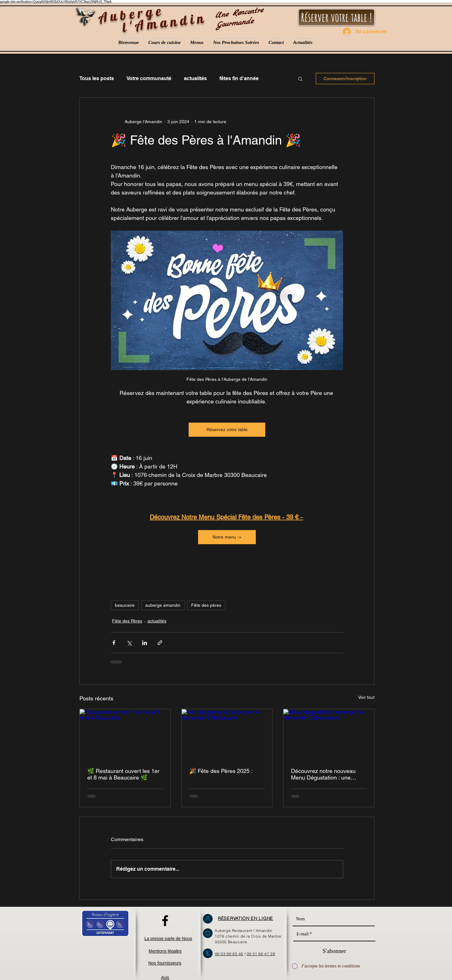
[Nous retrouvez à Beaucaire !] (208, 933)
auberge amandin (163, 605)
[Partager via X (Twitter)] (129, 643)
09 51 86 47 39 (261, 954)
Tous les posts (97, 78)
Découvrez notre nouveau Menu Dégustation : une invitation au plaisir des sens (326, 774)
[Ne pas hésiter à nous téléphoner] (208, 953)
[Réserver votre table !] (336, 17)
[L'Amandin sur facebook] (165, 921)
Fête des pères (206, 605)
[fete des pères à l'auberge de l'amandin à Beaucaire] (227, 735)
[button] (300, 79)
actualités (195, 78)
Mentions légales (165, 951)
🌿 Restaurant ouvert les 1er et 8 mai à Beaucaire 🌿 (123, 774)
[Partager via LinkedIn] (145, 643)
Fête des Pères (127, 621)
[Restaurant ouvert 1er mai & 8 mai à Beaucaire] (125, 735)
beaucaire (125, 605)
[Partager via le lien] (160, 643)
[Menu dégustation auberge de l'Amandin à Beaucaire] (329, 735)
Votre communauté (149, 78)
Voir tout (366, 697)
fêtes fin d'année (239, 78)
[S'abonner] (334, 951)
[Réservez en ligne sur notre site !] (208, 919)
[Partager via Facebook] (114, 643)
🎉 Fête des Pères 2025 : (221, 771)
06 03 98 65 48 (229, 954)
